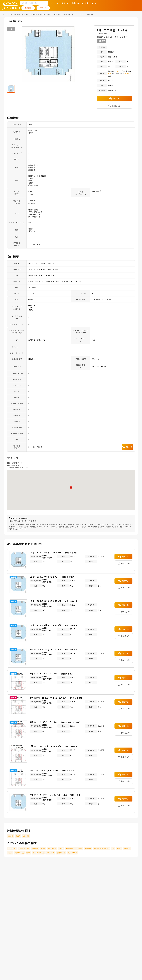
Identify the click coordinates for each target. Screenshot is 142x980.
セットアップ (52, 849)
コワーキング (50, 853)
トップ (5, 14)
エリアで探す (55, 3)
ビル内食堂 (79, 849)
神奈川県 (34, 14)
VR (113, 849)
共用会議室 (88, 849)
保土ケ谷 (128, 74)
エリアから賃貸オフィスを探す (19, 14)
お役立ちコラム (91, 3)
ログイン (43, 8)
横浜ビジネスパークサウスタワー (73, 14)
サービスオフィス (38, 853)
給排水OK (127, 849)
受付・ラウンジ (72, 853)
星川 (110, 74)
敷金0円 (61, 849)
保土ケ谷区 (57, 14)
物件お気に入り (77, 3)
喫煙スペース (61, 853)
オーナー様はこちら (11, 8)
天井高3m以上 (19, 853)
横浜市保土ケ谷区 (45, 14)
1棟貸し (119, 849)
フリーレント (12, 849)
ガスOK (10, 853)
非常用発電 (69, 849)
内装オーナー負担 (24, 849)
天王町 (118, 71)
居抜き (43, 849)
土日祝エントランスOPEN (102, 849)
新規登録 (28, 8)
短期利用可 (35, 849)
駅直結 (28, 853)
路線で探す (66, 3)
